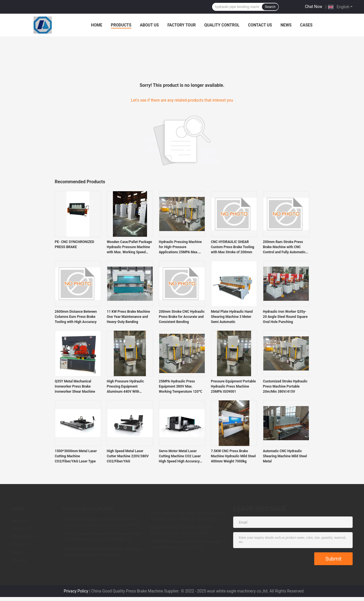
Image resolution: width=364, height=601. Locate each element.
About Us (149, 25)
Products (121, 25)
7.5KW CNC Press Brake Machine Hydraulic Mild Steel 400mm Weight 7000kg (233, 456)
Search (270, 7)
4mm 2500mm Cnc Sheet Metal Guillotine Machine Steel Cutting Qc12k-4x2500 (188, 516)
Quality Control (222, 25)
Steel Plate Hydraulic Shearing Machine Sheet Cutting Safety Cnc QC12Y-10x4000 (103, 522)
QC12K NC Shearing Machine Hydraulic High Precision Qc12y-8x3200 (186, 544)
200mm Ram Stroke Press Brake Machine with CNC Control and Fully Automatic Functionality (284, 247)
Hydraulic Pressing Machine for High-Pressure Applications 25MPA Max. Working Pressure (180, 247)
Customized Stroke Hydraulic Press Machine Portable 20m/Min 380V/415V (285, 386)
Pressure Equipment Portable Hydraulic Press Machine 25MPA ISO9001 (233, 386)
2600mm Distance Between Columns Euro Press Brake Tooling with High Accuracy (76, 317)
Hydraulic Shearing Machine (88, 509)
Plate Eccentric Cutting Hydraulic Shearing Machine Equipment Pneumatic (103, 552)
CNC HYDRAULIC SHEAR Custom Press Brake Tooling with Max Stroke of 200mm (233, 247)
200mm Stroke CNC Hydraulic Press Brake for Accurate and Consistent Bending (182, 317)
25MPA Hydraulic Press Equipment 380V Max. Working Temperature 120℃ (181, 386)
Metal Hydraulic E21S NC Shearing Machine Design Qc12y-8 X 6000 (182, 530)
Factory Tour (182, 25)
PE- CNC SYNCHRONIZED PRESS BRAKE (75, 244)
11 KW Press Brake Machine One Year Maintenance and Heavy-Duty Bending (129, 317)
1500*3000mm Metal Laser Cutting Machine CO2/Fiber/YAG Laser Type (76, 456)
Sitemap (19, 560)
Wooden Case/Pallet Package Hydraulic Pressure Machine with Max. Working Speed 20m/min (130, 247)
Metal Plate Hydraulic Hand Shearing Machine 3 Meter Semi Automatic (232, 317)
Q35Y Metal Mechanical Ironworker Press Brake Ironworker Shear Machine (75, 386)
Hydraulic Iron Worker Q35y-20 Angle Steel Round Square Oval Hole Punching (285, 317)
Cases (306, 25)
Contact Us (260, 25)
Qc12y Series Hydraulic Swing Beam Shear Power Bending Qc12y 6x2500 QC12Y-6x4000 (103, 537)
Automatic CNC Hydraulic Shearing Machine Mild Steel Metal (285, 456)
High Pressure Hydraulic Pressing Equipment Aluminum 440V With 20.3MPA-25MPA (126, 387)
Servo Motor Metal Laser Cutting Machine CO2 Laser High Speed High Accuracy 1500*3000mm (180, 456)
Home (97, 25)
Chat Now (314, 7)
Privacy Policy (76, 591)
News (286, 25)
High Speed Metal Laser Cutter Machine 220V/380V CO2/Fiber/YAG (128, 456)
